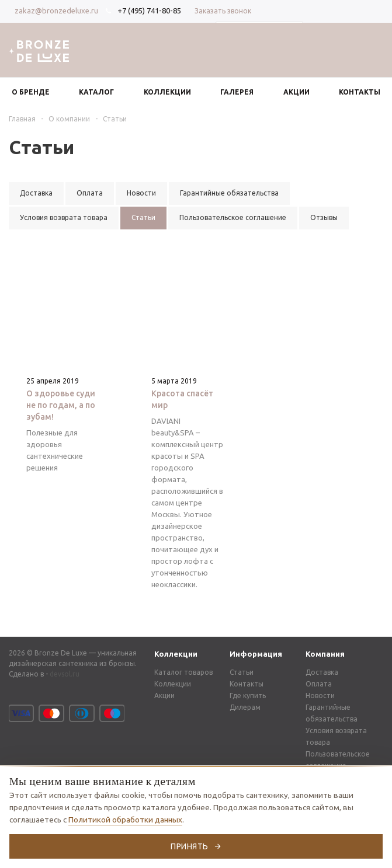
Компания (325, 654)
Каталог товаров (183, 672)
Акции (164, 696)
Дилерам (245, 707)
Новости (320, 696)
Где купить (248, 696)
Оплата (319, 684)
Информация (256, 654)
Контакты (247, 684)
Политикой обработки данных (125, 820)
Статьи (242, 672)
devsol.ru (65, 674)
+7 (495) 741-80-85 (149, 11)
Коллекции (176, 654)
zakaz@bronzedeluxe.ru (56, 11)
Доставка (322, 672)
